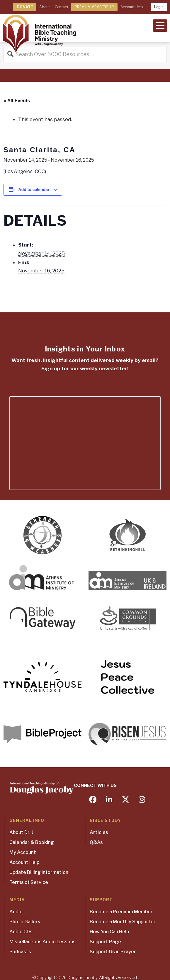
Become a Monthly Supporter (123, 922)
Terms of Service (29, 882)
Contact (62, 7)
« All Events (17, 101)
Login (159, 7)
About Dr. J (21, 832)
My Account (23, 852)
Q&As (96, 842)
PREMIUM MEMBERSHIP (94, 7)
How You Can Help (109, 932)
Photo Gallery (25, 922)
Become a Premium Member (121, 912)
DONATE (25, 7)
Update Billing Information (39, 872)
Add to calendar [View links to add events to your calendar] (34, 190)
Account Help (132, 7)
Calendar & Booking (32, 842)
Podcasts (20, 952)
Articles (99, 832)
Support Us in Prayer (113, 952)
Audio (16, 912)
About (45, 7)
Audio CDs (21, 932)
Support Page (105, 942)
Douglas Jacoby (82, 978)
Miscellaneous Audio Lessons (42, 942)
